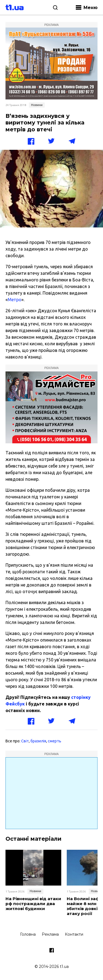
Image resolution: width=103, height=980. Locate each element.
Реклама (50, 934)
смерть (55, 741)
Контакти (74, 934)
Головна (28, 934)
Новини (37, 105)
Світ (25, 741)
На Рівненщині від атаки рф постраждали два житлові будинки (33, 904)
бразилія (38, 741)
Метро (15, 300)
